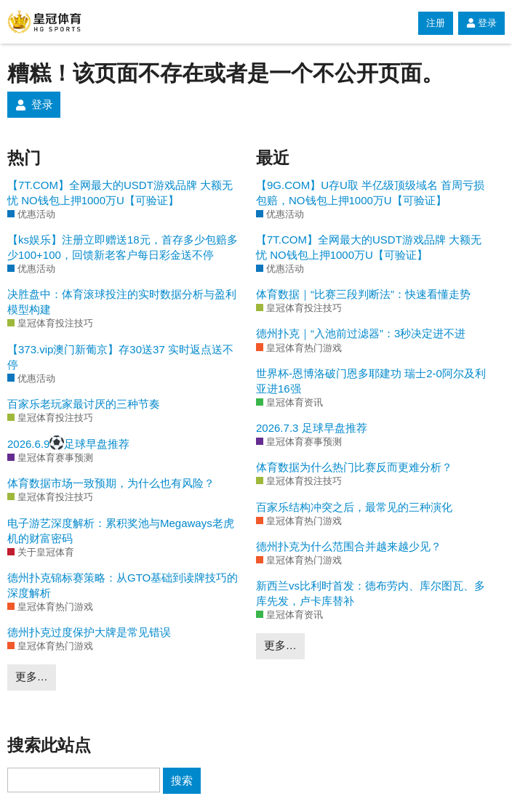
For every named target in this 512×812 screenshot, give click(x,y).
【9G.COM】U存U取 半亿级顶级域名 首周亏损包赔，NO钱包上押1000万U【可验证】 (370, 193)
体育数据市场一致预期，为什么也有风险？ (111, 483)
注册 (436, 23)
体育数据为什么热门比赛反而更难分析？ (354, 467)
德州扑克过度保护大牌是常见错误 (89, 632)
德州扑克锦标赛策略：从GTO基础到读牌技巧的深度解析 (123, 585)
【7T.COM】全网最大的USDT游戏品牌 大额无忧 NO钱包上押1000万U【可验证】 (120, 193)
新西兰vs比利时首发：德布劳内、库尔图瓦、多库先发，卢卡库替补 (371, 593)
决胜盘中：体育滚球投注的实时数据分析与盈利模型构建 (122, 302)
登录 (481, 23)
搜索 (182, 780)
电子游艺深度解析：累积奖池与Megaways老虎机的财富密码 (121, 531)
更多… (32, 676)
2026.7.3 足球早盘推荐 (312, 428)
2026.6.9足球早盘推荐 (68, 443)
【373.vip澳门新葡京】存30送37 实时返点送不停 (120, 357)
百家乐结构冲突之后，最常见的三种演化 (354, 507)
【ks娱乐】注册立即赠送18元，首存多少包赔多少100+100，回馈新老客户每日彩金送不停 (123, 247)
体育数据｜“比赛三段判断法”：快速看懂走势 (363, 294)
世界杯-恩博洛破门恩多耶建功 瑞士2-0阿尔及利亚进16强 (371, 381)
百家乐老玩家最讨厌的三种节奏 (84, 404)
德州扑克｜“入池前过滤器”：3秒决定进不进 (361, 333)
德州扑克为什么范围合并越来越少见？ (349, 546)
